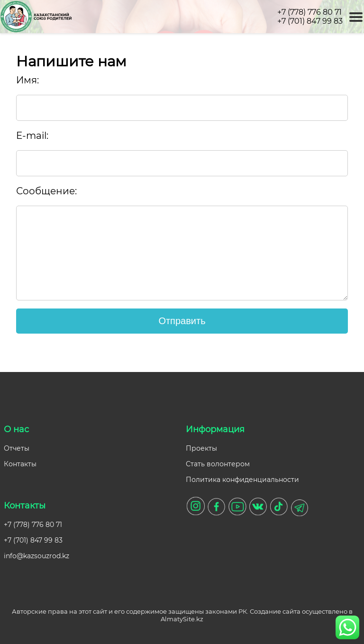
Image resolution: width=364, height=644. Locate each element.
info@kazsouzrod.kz (36, 556)
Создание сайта (275, 611)
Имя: (27, 80)
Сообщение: (46, 191)
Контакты (20, 464)
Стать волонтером (218, 464)
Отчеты (17, 448)
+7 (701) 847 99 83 (310, 21)
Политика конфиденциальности (242, 480)
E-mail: (32, 136)
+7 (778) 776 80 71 (309, 12)
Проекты (201, 448)
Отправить (182, 321)
